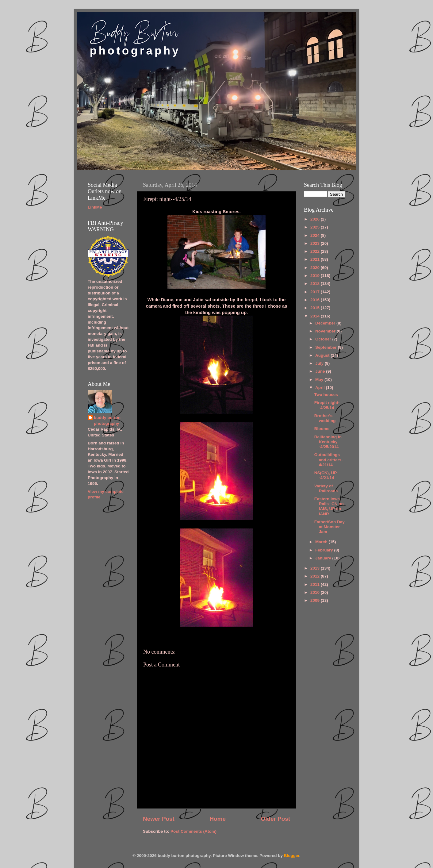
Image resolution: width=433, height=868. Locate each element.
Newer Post (159, 819)
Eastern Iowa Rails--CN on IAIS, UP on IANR (329, 506)
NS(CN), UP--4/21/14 (326, 475)
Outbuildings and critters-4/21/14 (329, 460)
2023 (316, 243)
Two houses (326, 395)
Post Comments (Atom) (194, 831)
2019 (316, 276)
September (327, 347)
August (323, 355)
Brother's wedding (325, 418)
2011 (316, 584)
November (326, 331)
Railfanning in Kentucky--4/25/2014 (328, 442)
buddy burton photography (107, 421)
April (321, 388)
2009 (316, 600)
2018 (316, 284)
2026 (316, 219)
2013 (316, 568)
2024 (316, 235)
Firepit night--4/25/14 (327, 405)
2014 (316, 316)
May (320, 380)
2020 (316, 268)
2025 (316, 227)
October (324, 339)
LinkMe (95, 207)
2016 (316, 300)
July (320, 363)
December (326, 323)
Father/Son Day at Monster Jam (330, 527)
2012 (316, 576)
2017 (316, 292)
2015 (316, 308)
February (325, 550)
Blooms (322, 429)
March (322, 542)
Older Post (275, 819)
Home (217, 819)
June (321, 371)
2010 (316, 592)
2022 (316, 251)
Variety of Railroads (326, 488)
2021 (316, 259)
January (324, 558)
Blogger (292, 856)
